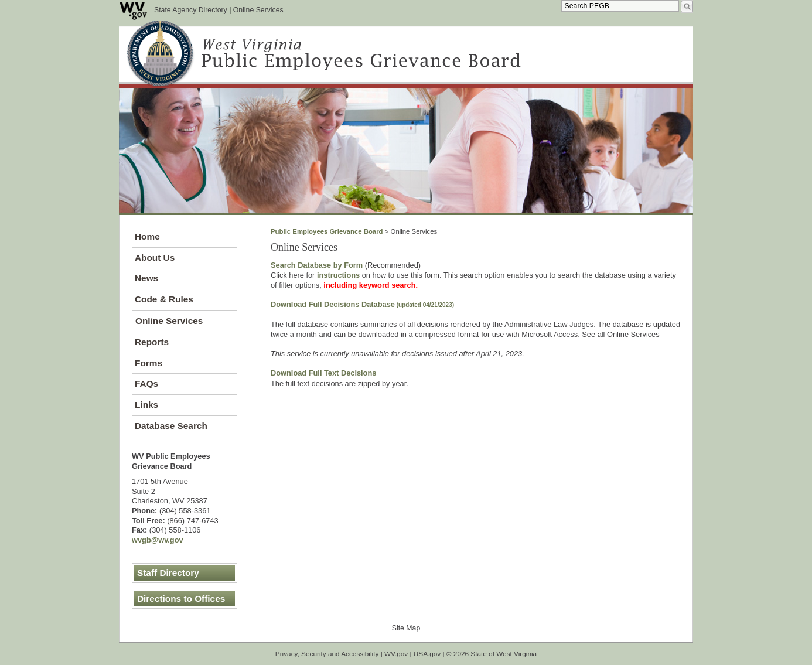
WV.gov (396, 654)
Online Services (258, 10)
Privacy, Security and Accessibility (327, 654)
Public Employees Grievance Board (327, 231)
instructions (338, 275)
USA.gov (427, 654)
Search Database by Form (317, 265)
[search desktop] (687, 6)
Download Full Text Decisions (323, 373)
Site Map (406, 628)
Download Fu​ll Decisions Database (362, 304)
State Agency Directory (191, 10)
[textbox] (620, 6)
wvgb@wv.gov (158, 540)
